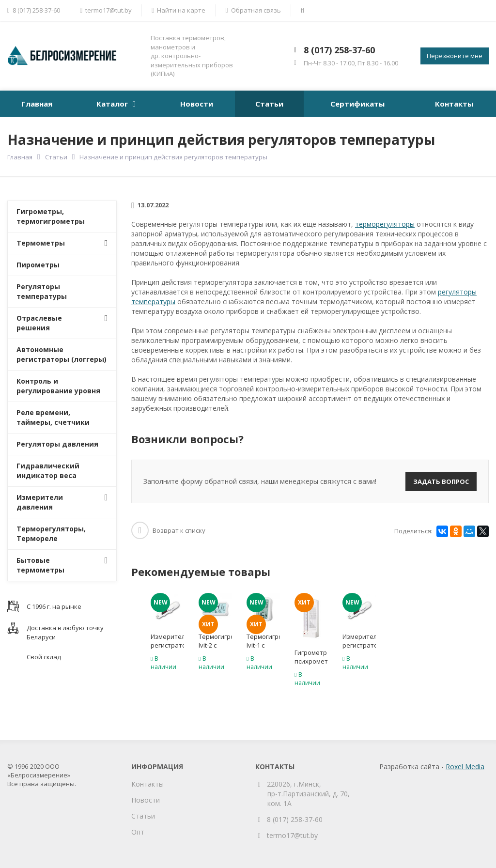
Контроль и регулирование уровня (58, 386)
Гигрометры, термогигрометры (51, 216)
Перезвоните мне (455, 56)
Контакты (454, 104)
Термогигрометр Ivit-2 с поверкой (215, 645)
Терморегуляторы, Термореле (51, 534)
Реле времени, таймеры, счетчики (53, 417)
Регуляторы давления (57, 444)
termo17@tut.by (292, 835)
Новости (197, 104)
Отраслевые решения (39, 323)
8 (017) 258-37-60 (339, 50)
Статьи (269, 104)
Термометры (41, 243)
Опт (138, 832)
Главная (37, 104)
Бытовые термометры (40, 565)
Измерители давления (40, 502)
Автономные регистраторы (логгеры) (62, 354)
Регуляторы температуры (42, 291)
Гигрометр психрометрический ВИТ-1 (311, 661)
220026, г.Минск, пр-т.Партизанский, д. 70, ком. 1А (309, 794)
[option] (167, 634)
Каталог (112, 104)
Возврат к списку (168, 530)
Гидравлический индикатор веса (48, 471)
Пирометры (38, 265)
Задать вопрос (441, 481)
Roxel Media (465, 767)
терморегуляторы (385, 224)
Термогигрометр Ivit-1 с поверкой (263, 645)
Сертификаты (357, 104)
